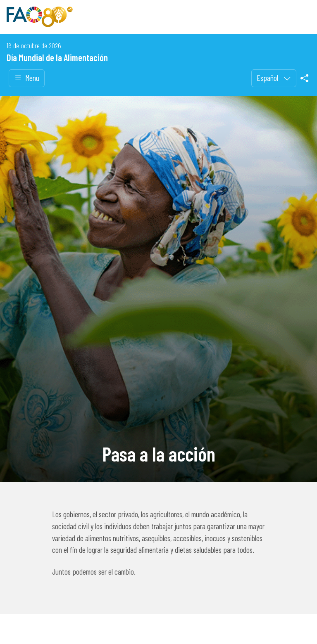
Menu (27, 78)
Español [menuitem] (268, 78)
